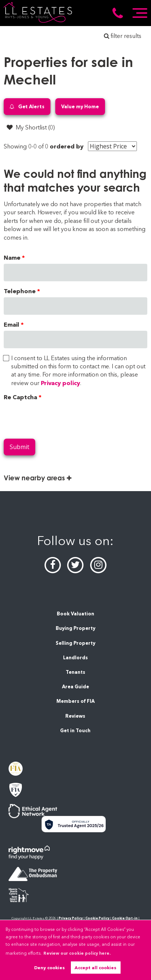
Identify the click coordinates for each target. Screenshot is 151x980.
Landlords (75, 658)
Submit (19, 447)
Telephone (20, 291)
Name (12, 258)
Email (12, 325)
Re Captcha (20, 397)
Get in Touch (75, 731)
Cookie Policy (97, 918)
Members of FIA (75, 701)
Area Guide (75, 687)
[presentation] (60, 418)
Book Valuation (75, 614)
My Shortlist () (31, 127)
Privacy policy (60, 383)
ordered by (67, 146)
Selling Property (75, 643)
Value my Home (80, 106)
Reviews (75, 716)
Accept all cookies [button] (96, 968)
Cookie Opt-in (125, 918)
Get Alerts (27, 107)
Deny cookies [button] (50, 968)
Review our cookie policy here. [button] (77, 953)
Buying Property (75, 628)
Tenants (75, 672)
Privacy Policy (71, 918)
